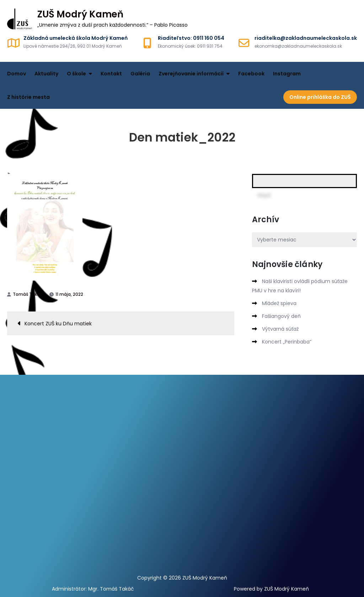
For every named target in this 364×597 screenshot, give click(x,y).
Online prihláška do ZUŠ (320, 97)
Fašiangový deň (281, 316)
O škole (76, 74)
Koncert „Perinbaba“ (287, 342)
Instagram (287, 74)
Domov (17, 74)
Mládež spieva (279, 303)
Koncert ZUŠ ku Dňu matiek (58, 324)
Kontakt (111, 74)
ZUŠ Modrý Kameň (80, 14)
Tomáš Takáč (28, 294)
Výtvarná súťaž (280, 329)
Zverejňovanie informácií (191, 74)
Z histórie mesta (28, 97)
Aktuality (46, 74)
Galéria (140, 74)
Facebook (251, 74)
